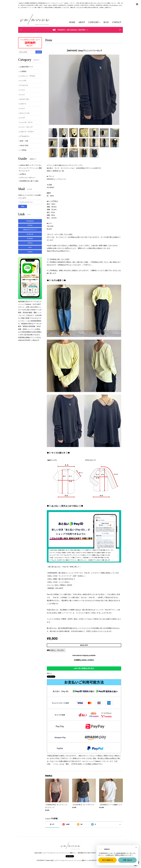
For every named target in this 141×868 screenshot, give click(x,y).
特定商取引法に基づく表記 (29, 181)
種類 (48, 650)
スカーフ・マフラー (27, 132)
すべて (52, 824)
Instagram (30, 221)
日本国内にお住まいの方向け (84, 660)
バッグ (22, 118)
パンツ (22, 108)
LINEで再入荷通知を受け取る (84, 668)
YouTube (30, 239)
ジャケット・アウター (28, 76)
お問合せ (23, 174)
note (30, 247)
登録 (23, 206)
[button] (94, 22)
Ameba (30, 252)
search (39, 52)
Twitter (30, 225)
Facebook (30, 234)
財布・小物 (24, 141)
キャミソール (25, 113)
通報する (49, 673)
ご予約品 (23, 150)
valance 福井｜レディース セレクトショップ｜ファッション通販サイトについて (30, 168)
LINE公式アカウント (30, 230)
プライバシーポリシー (28, 178)
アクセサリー (25, 136)
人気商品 (23, 71)
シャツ (22, 90)
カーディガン (25, 99)
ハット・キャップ (26, 127)
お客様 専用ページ (27, 67)
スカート (23, 104)
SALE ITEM (24, 145)
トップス (23, 81)
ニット (22, 95)
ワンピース (24, 85)
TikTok (30, 243)
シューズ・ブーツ (26, 122)
